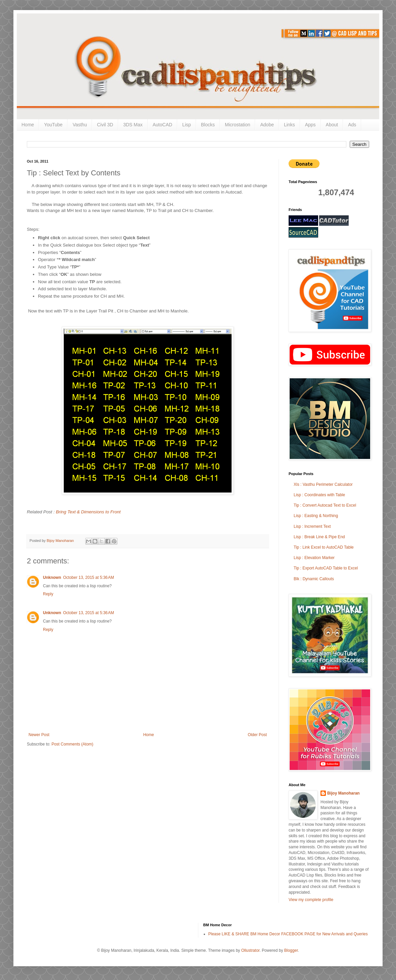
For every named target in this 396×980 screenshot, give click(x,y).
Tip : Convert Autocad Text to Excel (325, 505)
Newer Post (39, 735)
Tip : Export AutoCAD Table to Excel (326, 568)
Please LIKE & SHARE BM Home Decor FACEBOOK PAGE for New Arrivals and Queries (288, 934)
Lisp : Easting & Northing (316, 516)
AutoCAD (162, 125)
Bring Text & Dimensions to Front (88, 512)
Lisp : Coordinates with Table (319, 495)
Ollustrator (251, 950)
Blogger (291, 950)
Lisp (187, 125)
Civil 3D (105, 125)
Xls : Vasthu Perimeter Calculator (323, 484)
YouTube (53, 125)
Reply (48, 594)
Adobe (267, 125)
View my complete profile (311, 900)
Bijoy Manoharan (343, 793)
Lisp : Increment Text (312, 526)
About (332, 125)
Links (289, 125)
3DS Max (133, 125)
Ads (352, 125)
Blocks (208, 125)
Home (28, 125)
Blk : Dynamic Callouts (314, 579)
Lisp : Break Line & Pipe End (319, 537)
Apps (310, 125)
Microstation (237, 125)
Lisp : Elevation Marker (314, 558)
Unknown (52, 578)
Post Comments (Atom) (72, 744)
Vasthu (80, 125)
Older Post (257, 735)
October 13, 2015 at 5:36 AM (89, 578)
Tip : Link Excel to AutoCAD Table (324, 547)
